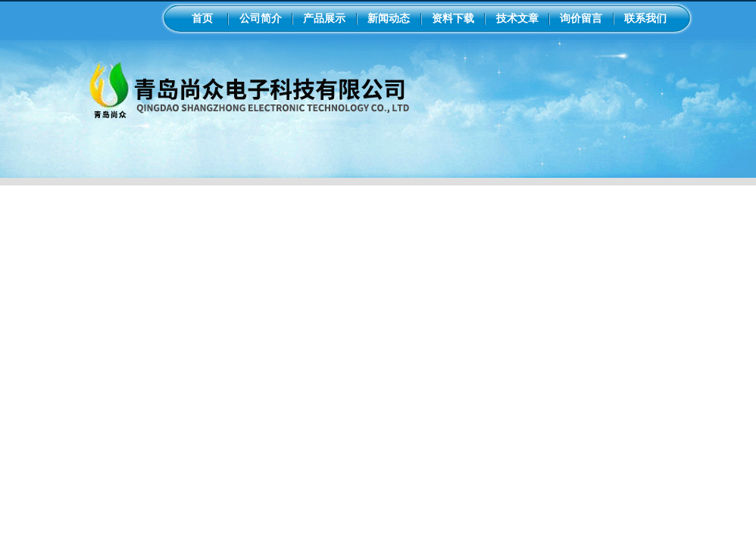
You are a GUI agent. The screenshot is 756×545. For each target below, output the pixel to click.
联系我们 (645, 18)
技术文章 (517, 18)
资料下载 (453, 18)
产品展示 (324, 18)
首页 (202, 18)
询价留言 (581, 18)
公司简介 (261, 18)
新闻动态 (389, 18)
